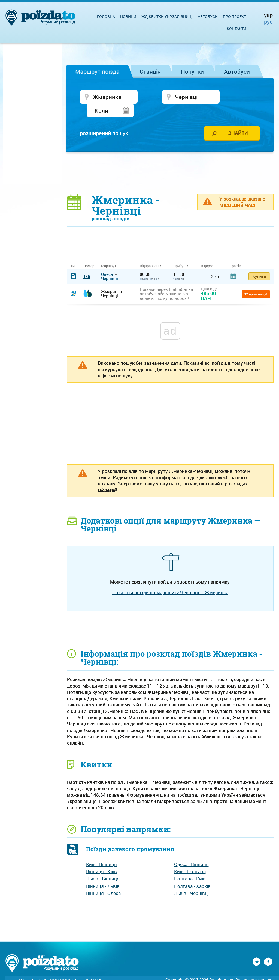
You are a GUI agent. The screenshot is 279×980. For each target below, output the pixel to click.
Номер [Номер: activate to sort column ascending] (89, 253)
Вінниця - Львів (103, 873)
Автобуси (237, 71)
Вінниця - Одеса (103, 880)
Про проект (235, 17)
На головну (33, 967)
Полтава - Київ (190, 866)
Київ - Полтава (190, 858)
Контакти (236, 29)
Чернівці (110, 265)
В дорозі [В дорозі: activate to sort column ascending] (208, 253)
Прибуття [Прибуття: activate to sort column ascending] (181, 253)
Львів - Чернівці (191, 880)
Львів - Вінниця (103, 866)
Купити (259, 263)
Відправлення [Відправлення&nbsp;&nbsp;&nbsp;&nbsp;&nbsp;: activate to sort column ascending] (153, 253)
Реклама (91, 967)
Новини (128, 17)
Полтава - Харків (192, 873)
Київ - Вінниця (101, 851)
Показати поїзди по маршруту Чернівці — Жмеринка (170, 580)
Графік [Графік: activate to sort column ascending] (236, 253)
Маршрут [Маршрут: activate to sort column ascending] (109, 253)
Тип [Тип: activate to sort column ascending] (73, 253)
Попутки (192, 71)
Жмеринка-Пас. (150, 266)
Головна (106, 17)
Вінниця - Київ (101, 858)
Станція (150, 71)
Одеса (107, 261)
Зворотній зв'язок (42, 973)
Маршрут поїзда (97, 71)
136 (87, 263)
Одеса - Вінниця (191, 851)
